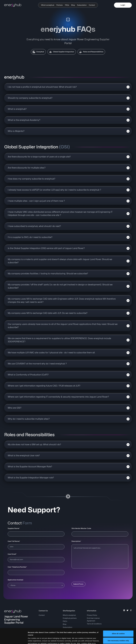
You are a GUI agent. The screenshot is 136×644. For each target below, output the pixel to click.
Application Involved (15, 580)
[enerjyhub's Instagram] (124, 610)
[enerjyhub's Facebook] (131, 610)
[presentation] (88, 575)
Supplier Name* (14, 528)
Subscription (82, 5)
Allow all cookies (118, 619)
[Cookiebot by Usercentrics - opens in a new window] (14, 640)
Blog (73, 5)
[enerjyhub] (15, 5)
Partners (60, 5)
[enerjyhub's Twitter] (127, 610)
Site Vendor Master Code (81, 528)
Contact (92, 5)
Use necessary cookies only (118, 626)
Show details (33, 640)
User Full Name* (14, 541)
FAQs (67, 5)
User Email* (12, 554)
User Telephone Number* (17, 567)
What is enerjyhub (48, 5)
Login (123, 5)
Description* (76, 541)
